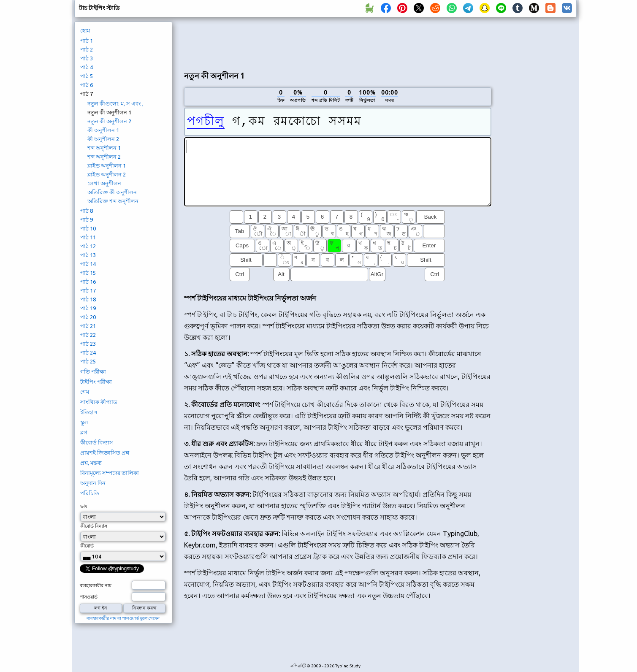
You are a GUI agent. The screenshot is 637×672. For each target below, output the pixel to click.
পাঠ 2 (87, 49)
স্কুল (84, 422)
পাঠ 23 (88, 344)
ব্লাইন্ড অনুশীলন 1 (107, 165)
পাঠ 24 (88, 352)
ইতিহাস (89, 412)
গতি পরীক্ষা (93, 371)
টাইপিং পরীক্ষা (96, 382)
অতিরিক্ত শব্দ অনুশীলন (113, 201)
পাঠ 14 (88, 264)
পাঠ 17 (88, 290)
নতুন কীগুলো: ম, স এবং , (115, 103)
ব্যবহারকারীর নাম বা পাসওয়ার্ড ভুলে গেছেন (123, 618)
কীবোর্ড (87, 546)
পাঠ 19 (88, 308)
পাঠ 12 (88, 246)
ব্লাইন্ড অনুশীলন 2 (107, 174)
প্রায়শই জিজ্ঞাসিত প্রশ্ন (105, 453)
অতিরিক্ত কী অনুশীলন (112, 192)
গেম (85, 392)
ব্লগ (84, 432)
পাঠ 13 (88, 255)
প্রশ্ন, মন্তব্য (91, 463)
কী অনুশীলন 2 (103, 139)
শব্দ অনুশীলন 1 (104, 148)
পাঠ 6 (87, 85)
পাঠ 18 (88, 299)
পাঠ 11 (88, 237)
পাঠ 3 (87, 58)
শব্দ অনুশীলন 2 (104, 157)
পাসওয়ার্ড (89, 597)
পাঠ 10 (88, 228)
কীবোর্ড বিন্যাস (97, 442)
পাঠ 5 (87, 76)
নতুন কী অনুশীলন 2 (109, 121)
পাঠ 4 (87, 67)
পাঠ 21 (88, 326)
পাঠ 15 (88, 273)
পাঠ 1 (87, 41)
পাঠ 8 (87, 211)
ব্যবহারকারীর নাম (96, 585)
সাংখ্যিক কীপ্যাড (99, 402)
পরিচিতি (90, 493)
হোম (85, 30)
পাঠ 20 (88, 317)
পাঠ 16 (88, 282)
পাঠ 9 (87, 219)
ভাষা (84, 506)
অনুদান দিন (93, 483)
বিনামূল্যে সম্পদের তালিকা (110, 473)
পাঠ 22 (88, 335)
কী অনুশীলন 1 (103, 130)
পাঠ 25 (88, 361)
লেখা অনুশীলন (104, 183)
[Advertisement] (338, 43)
